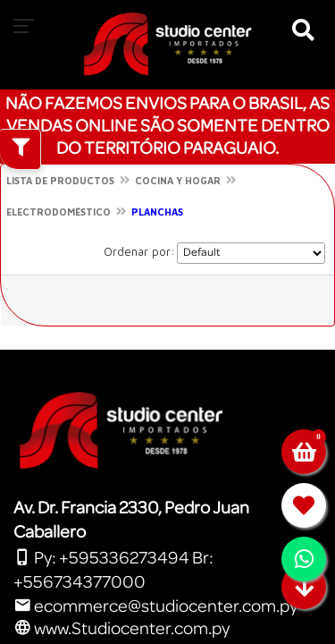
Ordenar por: (139, 251)
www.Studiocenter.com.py (121, 629)
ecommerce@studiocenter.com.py (155, 606)
